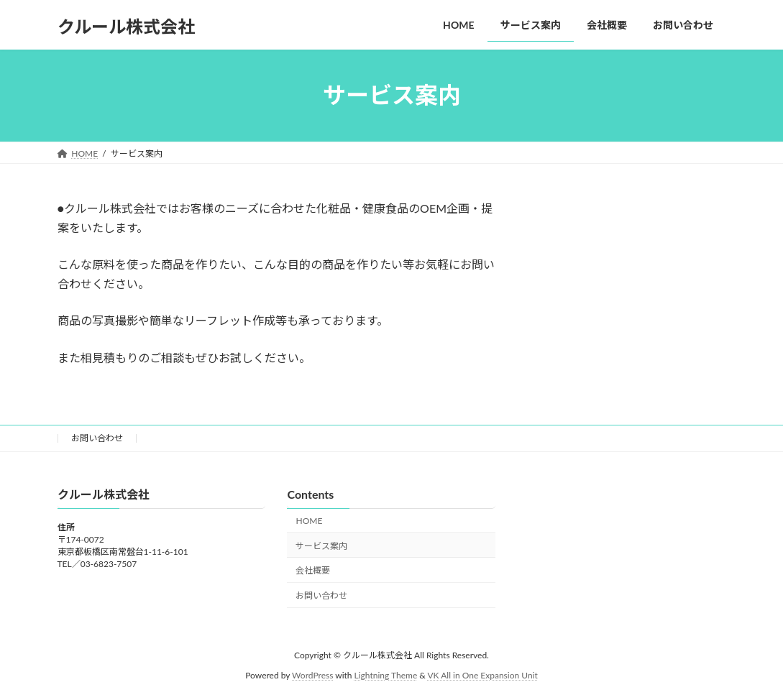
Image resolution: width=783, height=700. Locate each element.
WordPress (312, 675)
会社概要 (313, 570)
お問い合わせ (97, 438)
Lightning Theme (386, 675)
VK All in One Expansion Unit (483, 675)
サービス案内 (321, 545)
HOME (309, 521)
